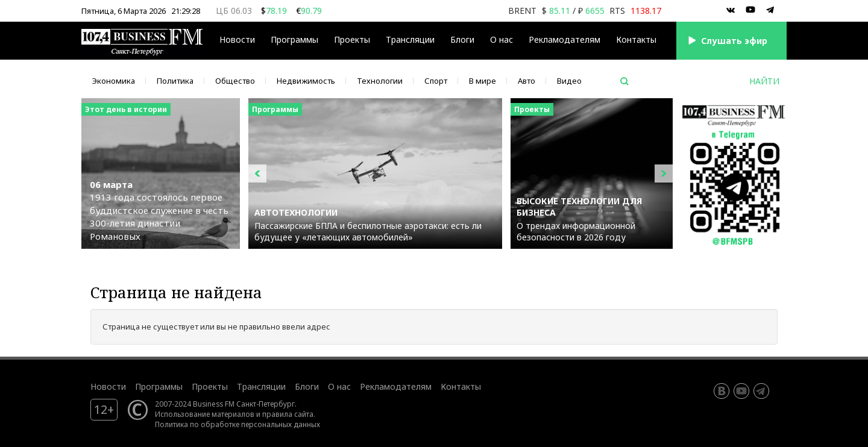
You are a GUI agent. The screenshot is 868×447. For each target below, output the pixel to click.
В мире (483, 81)
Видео (569, 81)
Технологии (380, 81)
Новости (237, 39)
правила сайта (288, 414)
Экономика (114, 81)
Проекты (352, 39)
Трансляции (410, 39)
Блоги (462, 39)
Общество (235, 81)
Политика (175, 81)
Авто (527, 81)
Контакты (636, 39)
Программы (294, 39)
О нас (502, 39)
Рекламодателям (565, 39)
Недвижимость (306, 81)
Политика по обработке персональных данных (237, 424)
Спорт (436, 81)
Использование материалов (205, 414)
